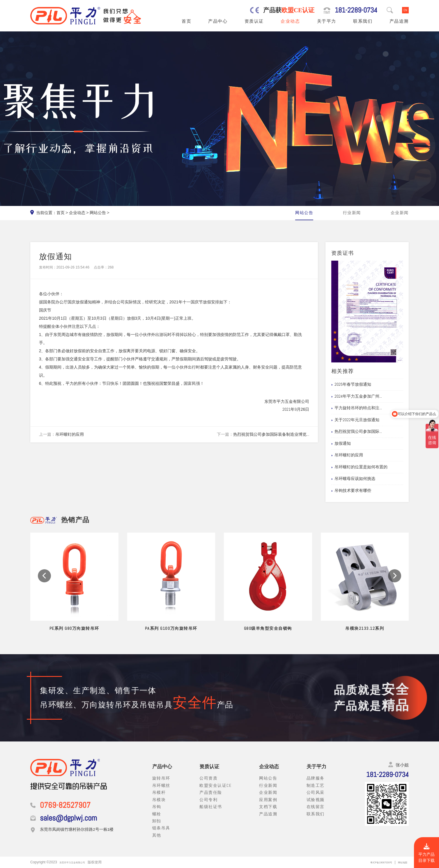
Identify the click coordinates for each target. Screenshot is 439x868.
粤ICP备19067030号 (371, 862)
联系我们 (363, 21)
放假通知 (350, 444)
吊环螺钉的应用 (70, 434)
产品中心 (218, 21)
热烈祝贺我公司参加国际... (365, 432)
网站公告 (98, 213)
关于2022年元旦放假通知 (364, 420)
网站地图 (400, 862)
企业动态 (290, 21)
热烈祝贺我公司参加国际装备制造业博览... (271, 434)
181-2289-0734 (356, 10)
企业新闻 (400, 213)
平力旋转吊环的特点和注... (365, 408)
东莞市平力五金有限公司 (79, 862)
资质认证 (254, 21)
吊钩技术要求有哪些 (360, 491)
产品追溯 (399, 21)
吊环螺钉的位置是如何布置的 (368, 467)
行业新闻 (352, 213)
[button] (44, 585)
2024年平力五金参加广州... (365, 396)
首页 (186, 21)
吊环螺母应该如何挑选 (362, 479)
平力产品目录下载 (426, 853)
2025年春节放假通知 (360, 385)
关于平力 (327, 21)
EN (405, 10)
